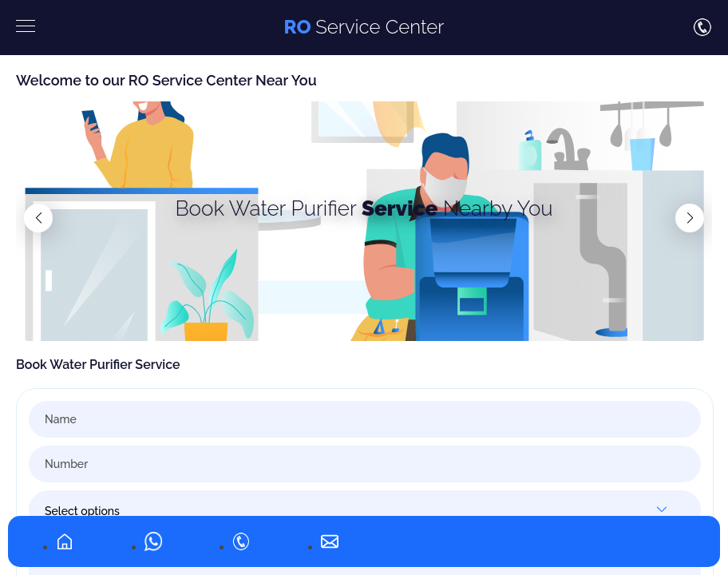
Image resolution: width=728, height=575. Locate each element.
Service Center (364, 27)
